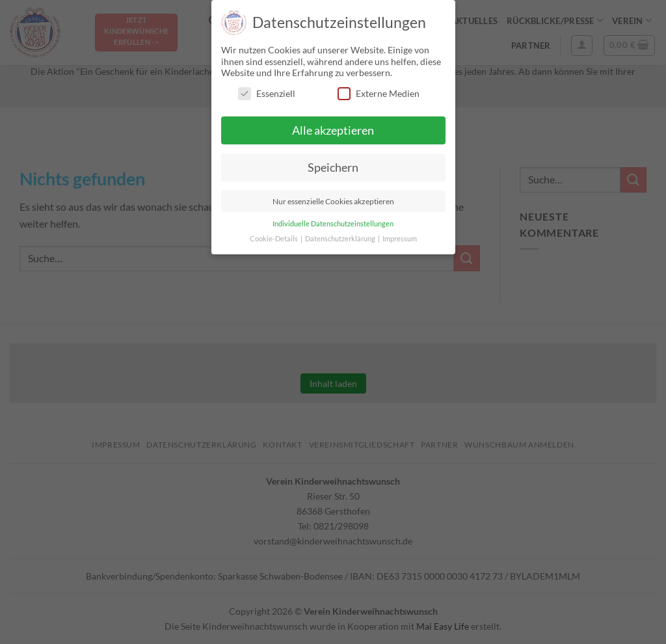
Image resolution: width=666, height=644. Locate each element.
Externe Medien (379, 93)
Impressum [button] (400, 239)
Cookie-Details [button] (274, 239)
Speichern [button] (333, 168)
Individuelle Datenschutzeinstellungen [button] (333, 224)
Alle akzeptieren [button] (333, 130)
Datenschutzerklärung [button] (341, 239)
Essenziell (267, 93)
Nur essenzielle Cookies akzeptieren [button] (333, 201)
